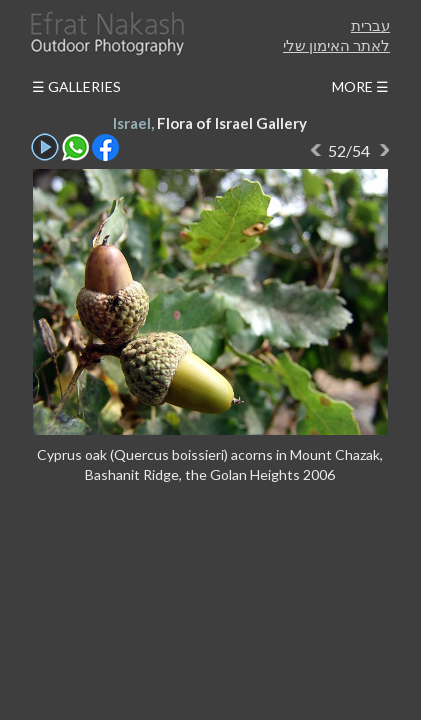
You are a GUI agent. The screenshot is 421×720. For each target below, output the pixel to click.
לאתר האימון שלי (336, 45)
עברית (370, 25)
